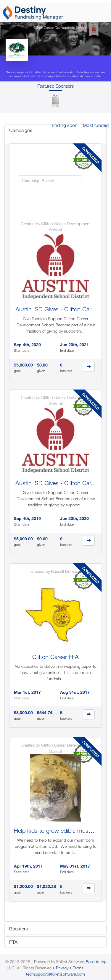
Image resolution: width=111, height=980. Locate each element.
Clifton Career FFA (55, 657)
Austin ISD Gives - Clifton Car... (56, 309)
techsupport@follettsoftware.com (55, 974)
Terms (78, 968)
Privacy (62, 968)
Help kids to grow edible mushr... (56, 831)
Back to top (96, 962)
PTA (13, 942)
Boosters (18, 929)
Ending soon (65, 125)
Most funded (96, 125)
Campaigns (21, 130)
